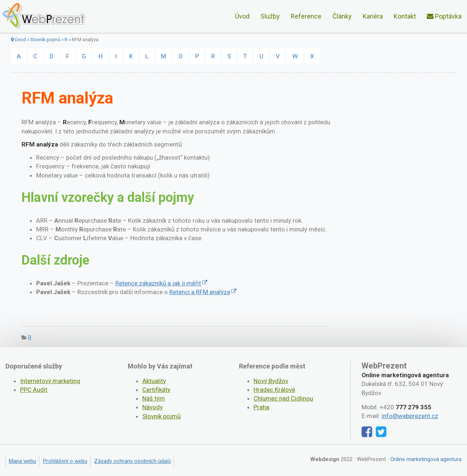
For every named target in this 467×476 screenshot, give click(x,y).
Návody (153, 407)
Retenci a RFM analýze (200, 292)
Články (342, 16)
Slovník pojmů (45, 40)
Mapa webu (22, 461)
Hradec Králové (274, 390)
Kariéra (373, 16)
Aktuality (154, 381)
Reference (306, 16)
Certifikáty (156, 390)
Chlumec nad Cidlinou (283, 398)
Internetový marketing (50, 381)
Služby (270, 16)
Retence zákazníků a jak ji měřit (158, 283)
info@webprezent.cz (410, 416)
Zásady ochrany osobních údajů (132, 461)
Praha (261, 407)
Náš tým (154, 398)
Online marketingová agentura (426, 459)
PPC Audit (34, 390)
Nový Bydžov (271, 381)
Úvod (242, 16)
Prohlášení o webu (65, 461)
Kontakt (405, 16)
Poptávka (444, 16)
